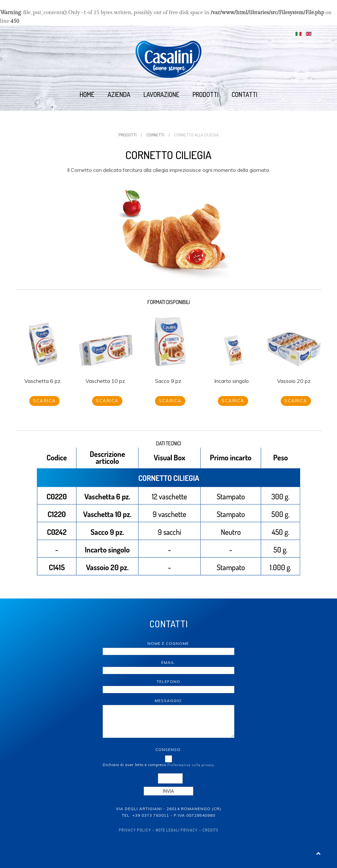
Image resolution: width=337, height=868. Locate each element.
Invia (168, 791)
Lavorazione (161, 94)
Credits (210, 830)
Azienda (119, 94)
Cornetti (155, 135)
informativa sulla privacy (192, 765)
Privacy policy (135, 830)
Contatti (245, 94)
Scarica (44, 401)
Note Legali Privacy (177, 830)
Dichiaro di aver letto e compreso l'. (159, 765)
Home (87, 94)
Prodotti (206, 94)
